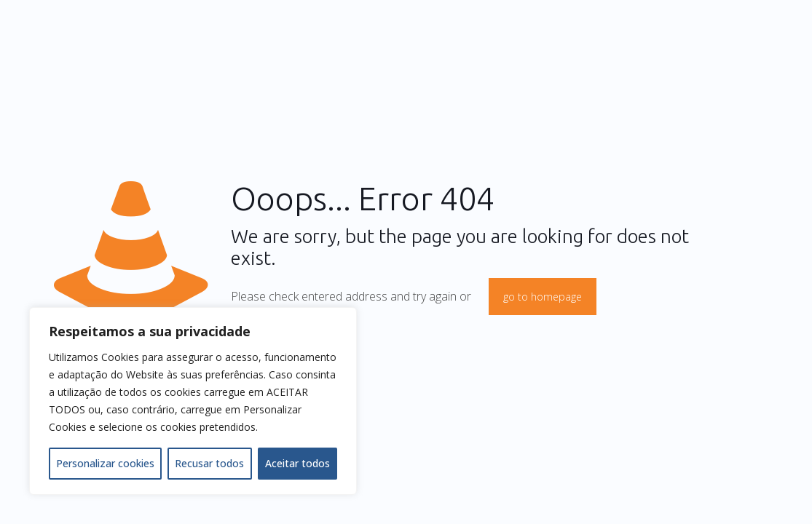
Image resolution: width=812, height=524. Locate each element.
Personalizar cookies (105, 463)
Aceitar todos (297, 463)
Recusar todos (209, 463)
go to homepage (543, 297)
